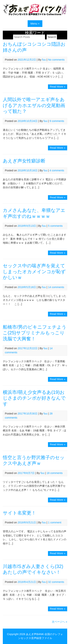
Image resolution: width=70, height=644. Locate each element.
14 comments (56, 287)
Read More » (59, 87)
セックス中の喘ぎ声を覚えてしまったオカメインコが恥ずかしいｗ (34, 271)
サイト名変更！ (19, 513)
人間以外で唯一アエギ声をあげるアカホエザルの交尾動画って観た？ (34, 105)
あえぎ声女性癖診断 (24, 161)
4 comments (57, 170)
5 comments (55, 226)
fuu (44, 60)
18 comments (55, 473)
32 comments (56, 582)
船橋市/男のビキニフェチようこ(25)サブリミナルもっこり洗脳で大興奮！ (35, 333)
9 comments (57, 121)
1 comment (55, 522)
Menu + (35, 24)
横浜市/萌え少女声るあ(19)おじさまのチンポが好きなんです (34, 398)
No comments (56, 60)
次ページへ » (60, 622)
